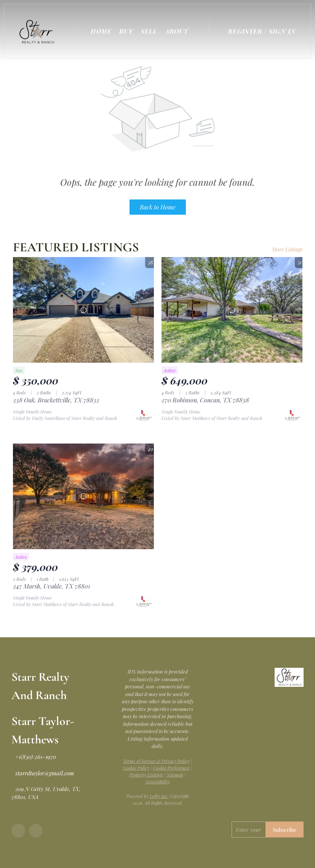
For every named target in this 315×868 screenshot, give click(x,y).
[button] (39, 31)
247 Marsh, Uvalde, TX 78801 (51, 586)
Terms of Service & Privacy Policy (156, 761)
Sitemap (175, 775)
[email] (249, 829)
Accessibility (158, 781)
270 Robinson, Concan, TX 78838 (205, 400)
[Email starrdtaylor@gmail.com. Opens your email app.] (43, 773)
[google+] (36, 831)
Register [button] (245, 31)
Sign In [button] (282, 31)
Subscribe (285, 830)
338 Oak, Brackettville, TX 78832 (56, 400)
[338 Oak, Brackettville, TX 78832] (83, 310)
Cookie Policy (136, 768)
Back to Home (158, 207)
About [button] (177, 31)
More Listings (287, 249)
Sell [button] (149, 31)
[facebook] (18, 831)
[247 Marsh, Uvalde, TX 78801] (83, 497)
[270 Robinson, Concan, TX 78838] (232, 310)
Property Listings (146, 775)
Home (101, 31)
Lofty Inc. (159, 796)
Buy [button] (126, 31)
